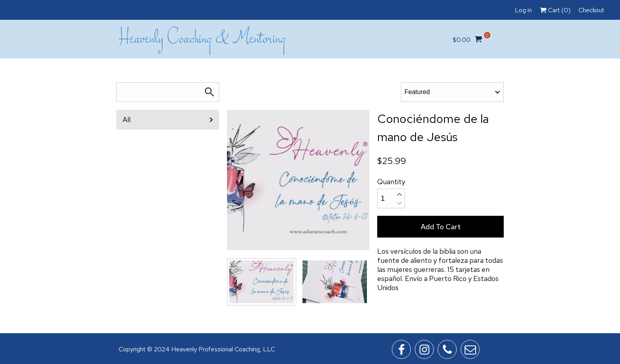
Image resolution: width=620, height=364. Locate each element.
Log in (523, 10)
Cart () (555, 10)
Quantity (391, 182)
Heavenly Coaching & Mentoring (202, 39)
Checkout (591, 10)
